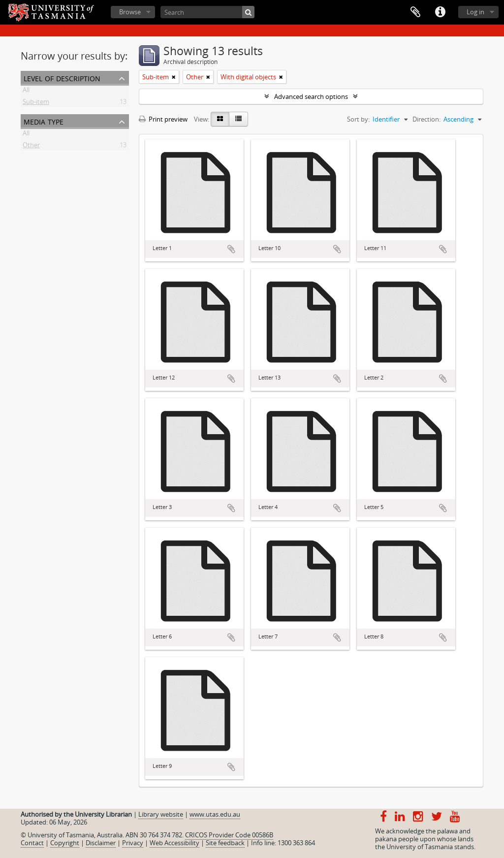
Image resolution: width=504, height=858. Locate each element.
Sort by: (358, 119)
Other (31, 147)
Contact (32, 843)
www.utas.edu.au (215, 814)
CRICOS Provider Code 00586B (229, 835)
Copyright (65, 843)
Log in (475, 12)
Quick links (440, 12)
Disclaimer (101, 843)
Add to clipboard (231, 249)
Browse (130, 12)
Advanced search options (311, 96)
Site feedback (225, 843)
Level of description (62, 78)
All (26, 92)
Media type (44, 121)
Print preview (163, 119)
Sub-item (36, 103)
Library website (161, 814)
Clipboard (415, 12)
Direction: (426, 119)
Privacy (133, 843)
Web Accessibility (174, 843)
